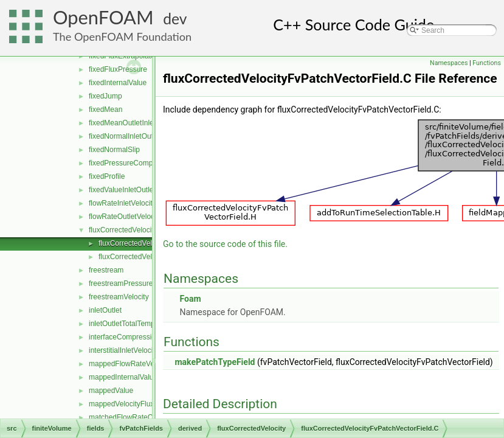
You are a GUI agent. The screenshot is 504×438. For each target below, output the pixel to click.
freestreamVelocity (119, 297)
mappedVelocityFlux (121, 404)
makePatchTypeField (215, 362)
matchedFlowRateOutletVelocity (140, 417)
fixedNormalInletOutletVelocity (137, 136)
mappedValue (111, 391)
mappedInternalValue (123, 377)
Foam (190, 299)
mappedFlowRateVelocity (130, 364)
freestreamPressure (121, 283)
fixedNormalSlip (114, 150)
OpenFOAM (103, 17)
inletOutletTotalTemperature (133, 324)
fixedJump (105, 96)
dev (175, 19)
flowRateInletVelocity (123, 203)
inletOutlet (105, 310)
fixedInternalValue (118, 83)
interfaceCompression (124, 337)
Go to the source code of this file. (225, 244)
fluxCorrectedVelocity (123, 230)
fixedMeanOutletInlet (122, 123)
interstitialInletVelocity (124, 350)
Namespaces (449, 63)
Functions (487, 63)
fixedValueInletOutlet (122, 190)
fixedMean (105, 109)
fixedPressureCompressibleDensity (146, 163)
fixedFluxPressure (118, 69)
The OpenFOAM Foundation (122, 36)
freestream (106, 270)
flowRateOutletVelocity (125, 217)
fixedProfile (107, 176)
